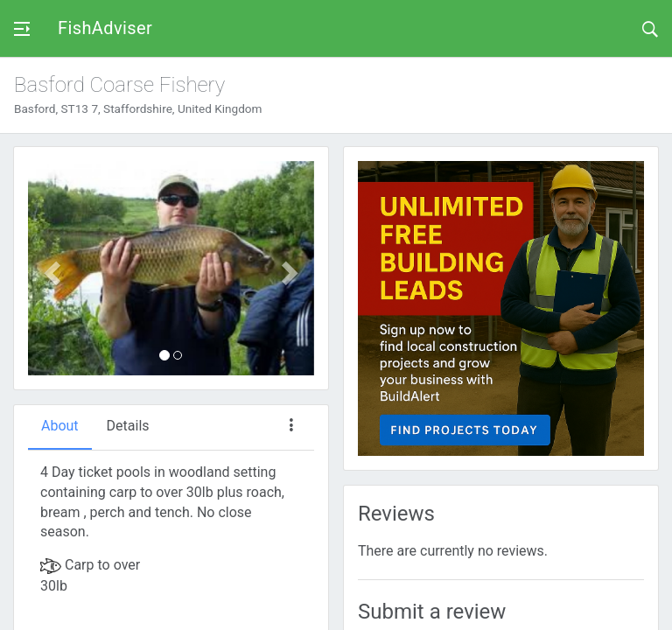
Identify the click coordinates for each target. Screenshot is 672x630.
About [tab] (60, 426)
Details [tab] (128, 426)
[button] (49, 268)
